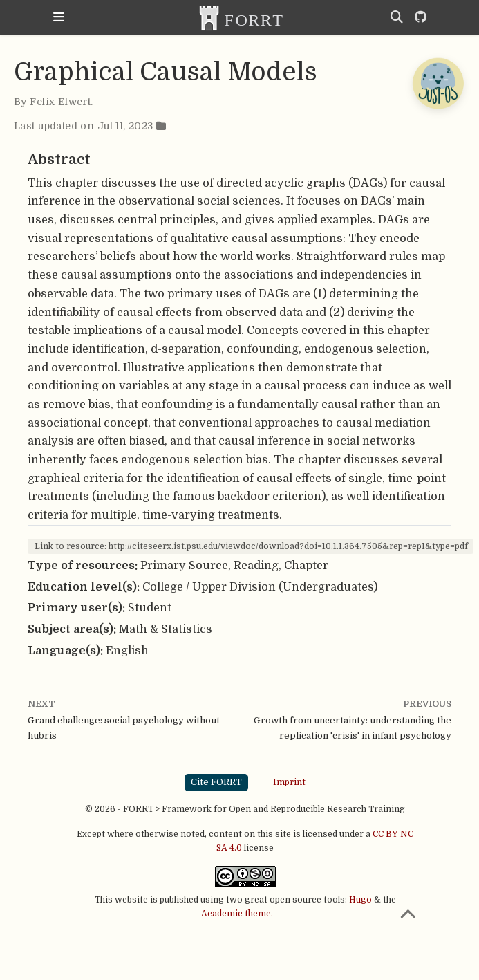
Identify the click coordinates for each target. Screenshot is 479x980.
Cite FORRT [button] (216, 782)
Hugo (360, 900)
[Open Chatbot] (438, 83)
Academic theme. (237, 914)
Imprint (289, 782)
